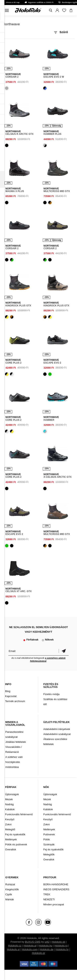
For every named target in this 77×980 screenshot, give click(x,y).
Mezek (9, 799)
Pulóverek (49, 834)
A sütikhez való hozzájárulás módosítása (14, 762)
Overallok (11, 849)
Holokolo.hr (62, 949)
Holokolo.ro (61, 946)
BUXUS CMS (33, 942)
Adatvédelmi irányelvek (57, 729)
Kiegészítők (12, 889)
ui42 (47, 942)
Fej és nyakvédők (15, 834)
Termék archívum (15, 701)
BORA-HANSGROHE (56, 884)
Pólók (46, 839)
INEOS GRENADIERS (56, 889)
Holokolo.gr (39, 953)
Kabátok (10, 809)
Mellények (11, 839)
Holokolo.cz (15, 946)
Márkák (10, 899)
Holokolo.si (13, 949)
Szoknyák (49, 844)
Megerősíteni (64, 651)
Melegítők (49, 854)
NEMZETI (49, 899)
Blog (8, 691)
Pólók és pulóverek (16, 844)
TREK (47, 894)
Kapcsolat (11, 696)
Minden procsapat (53, 904)
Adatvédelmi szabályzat (57, 734)
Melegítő (10, 829)
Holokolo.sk (58, 942)
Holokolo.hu (45, 946)
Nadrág (9, 804)
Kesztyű (10, 819)
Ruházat (10, 884)
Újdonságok (12, 794)
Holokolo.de (46, 949)
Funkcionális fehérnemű (19, 814)
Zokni (8, 824)
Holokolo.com (30, 949)
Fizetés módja (51, 694)
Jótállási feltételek (16, 742)
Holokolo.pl (30, 946)
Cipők (9, 894)
